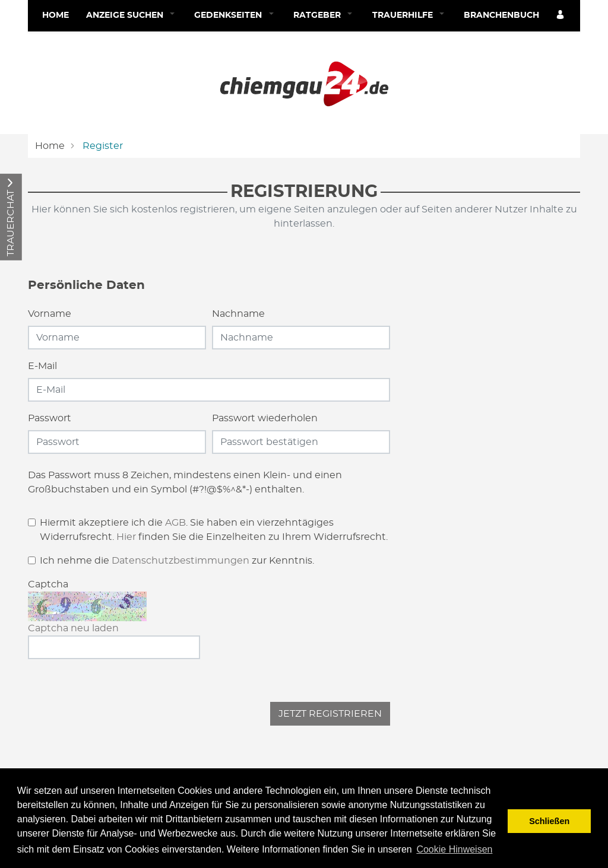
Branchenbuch (501, 15)
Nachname (238, 314)
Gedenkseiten (228, 15)
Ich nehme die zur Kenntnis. (177, 561)
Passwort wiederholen (265, 418)
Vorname (50, 314)
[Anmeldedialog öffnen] (561, 16)
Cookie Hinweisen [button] (454, 849)
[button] (175, 16)
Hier (126, 537)
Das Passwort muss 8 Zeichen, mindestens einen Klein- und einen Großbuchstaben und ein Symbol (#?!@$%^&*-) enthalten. (185, 482)
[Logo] (304, 82)
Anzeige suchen (125, 15)
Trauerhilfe (403, 15)
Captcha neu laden (73, 628)
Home (56, 15)
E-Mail (42, 366)
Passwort (50, 418)
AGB (175, 523)
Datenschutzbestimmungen (180, 561)
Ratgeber (317, 15)
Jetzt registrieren (330, 714)
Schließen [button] (549, 821)
